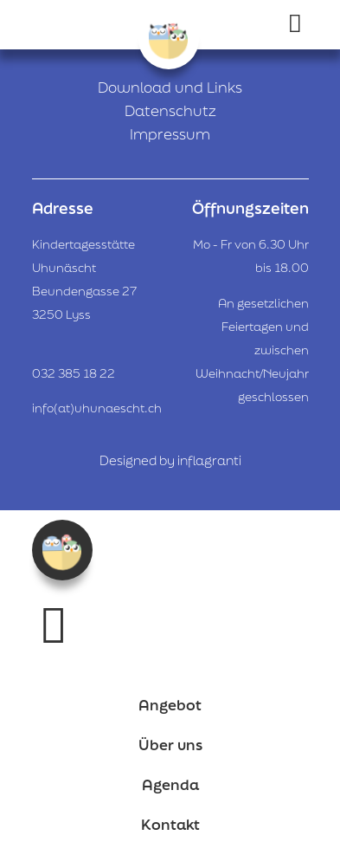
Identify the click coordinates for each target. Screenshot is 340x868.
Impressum (170, 134)
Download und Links (170, 87)
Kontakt (170, 824)
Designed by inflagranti (170, 460)
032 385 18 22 (74, 373)
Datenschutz (170, 110)
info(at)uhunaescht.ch (97, 408)
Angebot (170, 705)
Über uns (170, 745)
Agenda (170, 784)
